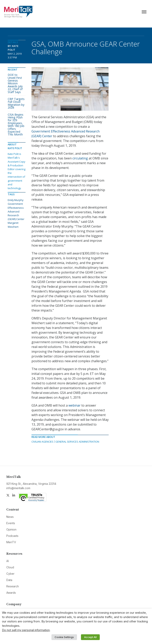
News (10, 517)
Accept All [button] (90, 637)
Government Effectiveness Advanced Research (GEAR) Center (16, 211)
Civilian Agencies (42, 442)
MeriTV (11, 542)
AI (8, 561)
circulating (80, 158)
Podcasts (12, 536)
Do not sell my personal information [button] (26, 630)
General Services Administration (77, 442)
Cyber (10, 574)
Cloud (10, 567)
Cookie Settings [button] (64, 637)
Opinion (11, 529)
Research (13, 586)
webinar (75, 405)
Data (9, 580)
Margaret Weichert (13, 225)
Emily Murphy (16, 200)
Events (11, 523)
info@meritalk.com (18, 488)
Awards (11, 593)
